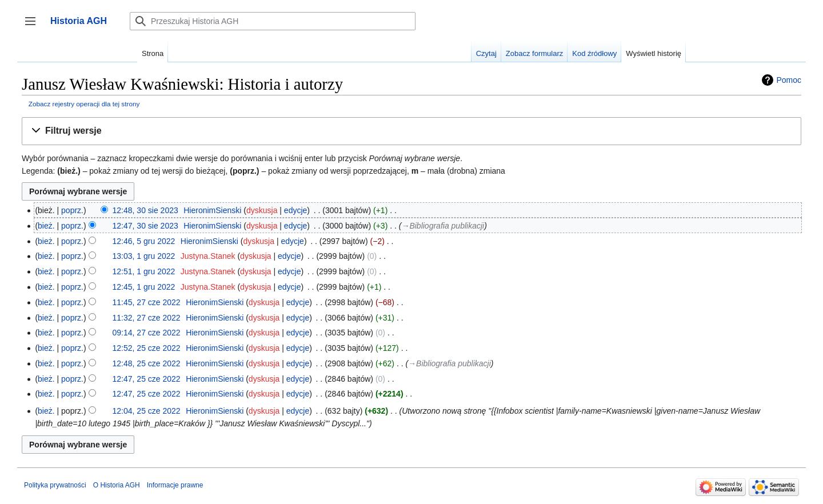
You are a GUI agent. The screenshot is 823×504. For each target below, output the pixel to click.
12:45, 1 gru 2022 (144, 287)
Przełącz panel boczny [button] (34, 27)
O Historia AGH (117, 485)
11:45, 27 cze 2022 (147, 302)
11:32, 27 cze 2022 (147, 318)
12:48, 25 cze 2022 (147, 363)
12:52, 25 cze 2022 (147, 348)
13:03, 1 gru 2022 (144, 256)
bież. (46, 226)
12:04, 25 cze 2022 (147, 411)
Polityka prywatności (55, 485)
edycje (295, 210)
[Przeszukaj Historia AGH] (273, 21)
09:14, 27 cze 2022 (147, 333)
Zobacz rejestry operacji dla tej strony (84, 104)
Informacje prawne (175, 485)
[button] (411, 131)
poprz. (72, 210)
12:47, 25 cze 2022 (147, 379)
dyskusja (262, 210)
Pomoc (789, 80)
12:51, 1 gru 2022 (144, 271)
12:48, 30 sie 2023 (145, 210)
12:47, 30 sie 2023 (145, 226)
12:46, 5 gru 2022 (144, 241)
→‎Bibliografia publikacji (443, 226)
